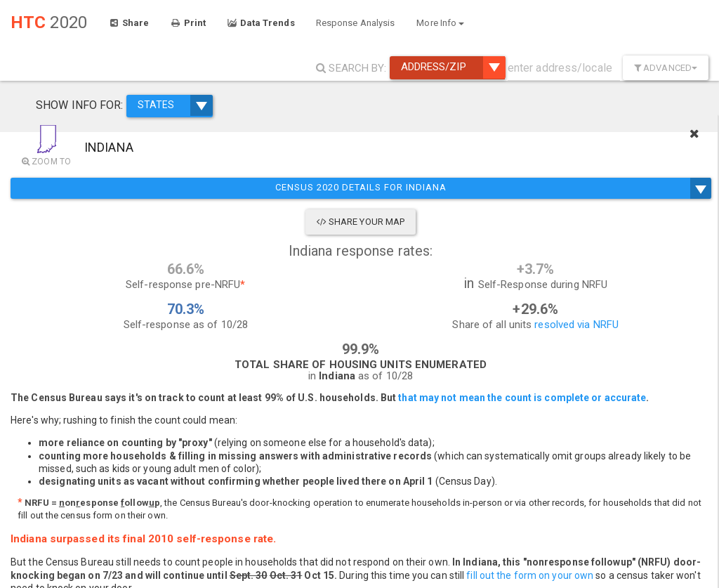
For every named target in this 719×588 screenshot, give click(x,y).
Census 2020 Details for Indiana (141, 188)
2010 (587, 238)
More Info (440, 23)
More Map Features (642, 547)
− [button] (300, 569)
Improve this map (662, 582)
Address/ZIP (453, 67)
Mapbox (540, 582)
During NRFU (663, 259)
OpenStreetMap (596, 582)
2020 (629, 238)
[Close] (701, 130)
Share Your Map (142, 222)
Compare (596, 259)
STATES (153, 97)
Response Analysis (356, 23)
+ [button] (300, 548)
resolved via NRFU (227, 341)
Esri (709, 582)
